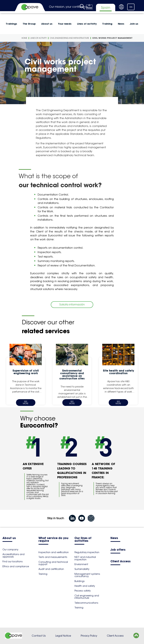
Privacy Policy (89, 636)
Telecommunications (86, 603)
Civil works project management (112, 38)
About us (47, 24)
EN (131, 7)
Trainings (11, 24)
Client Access (120, 562)
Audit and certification (51, 569)
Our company (10, 550)
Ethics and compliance (16, 566)
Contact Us (39, 636)
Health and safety (85, 586)
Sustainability (82, 569)
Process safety (83, 591)
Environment (81, 564)
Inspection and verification (54, 552)
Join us (134, 24)
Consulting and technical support (53, 563)
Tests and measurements (53, 557)
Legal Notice (63, 636)
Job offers (118, 550)
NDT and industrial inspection (85, 558)
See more (26, 402)
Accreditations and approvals (13, 555)
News (121, 24)
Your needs (65, 24)
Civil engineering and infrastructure (69, 38)
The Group (29, 24)
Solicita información (72, 305)
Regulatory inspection (87, 552)
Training (107, 24)
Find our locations (13, 561)
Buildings (80, 581)
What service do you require (53, 540)
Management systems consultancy (87, 575)
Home (24, 38)
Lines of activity (87, 24)
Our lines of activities (83, 540)
